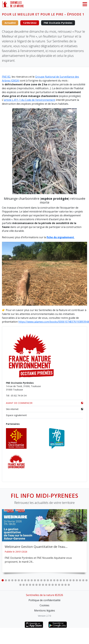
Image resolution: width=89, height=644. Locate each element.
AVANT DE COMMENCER (44, 403)
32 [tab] (33, 585)
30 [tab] (27, 585)
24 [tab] (77, 580)
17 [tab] (54, 580)
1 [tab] (3, 580)
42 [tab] (65, 585)
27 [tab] (86, 580)
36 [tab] (46, 585)
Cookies (44, 605)
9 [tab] (28, 580)
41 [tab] (62, 585)
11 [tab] (35, 580)
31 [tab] (30, 585)
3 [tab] (9, 580)
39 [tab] (56, 585)
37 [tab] (49, 585)
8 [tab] (25, 580)
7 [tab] (22, 580)
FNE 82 (6, 77)
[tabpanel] (44, 541)
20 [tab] (64, 580)
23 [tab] (74, 580)
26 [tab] (83, 580)
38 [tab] (53, 585)
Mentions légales (45, 610)
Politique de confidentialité (44, 600)
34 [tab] (40, 585)
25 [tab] (80, 580)
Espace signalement (16, 415)
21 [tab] (67, 580)
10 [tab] (32, 580)
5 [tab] (15, 580)
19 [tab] (61, 580)
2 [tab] (6, 580)
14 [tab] (44, 580)
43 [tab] (69, 585)
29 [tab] (24, 585)
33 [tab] (36, 585)
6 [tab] (19, 580)
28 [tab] (20, 585)
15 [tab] (48, 580)
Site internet (44, 409)
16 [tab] (51, 580)
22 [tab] (70, 580)
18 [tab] (57, 580)
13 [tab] (41, 580)
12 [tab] (38, 580)
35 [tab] (43, 585)
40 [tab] (59, 585)
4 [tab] (12, 580)
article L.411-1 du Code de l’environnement (30, 100)
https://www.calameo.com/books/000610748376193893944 (54, 322)
